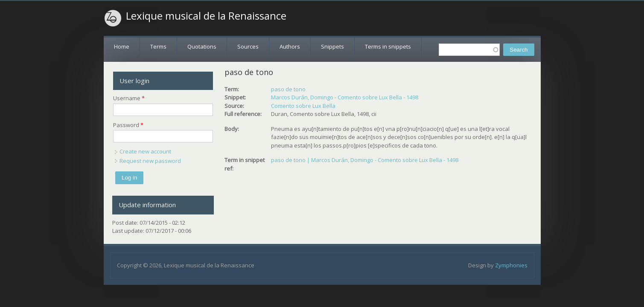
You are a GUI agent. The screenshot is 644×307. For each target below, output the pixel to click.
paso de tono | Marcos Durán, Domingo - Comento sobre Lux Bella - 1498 (365, 160)
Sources (248, 46)
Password (128, 125)
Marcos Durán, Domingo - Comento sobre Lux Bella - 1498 (345, 97)
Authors (290, 46)
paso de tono (288, 89)
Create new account (145, 151)
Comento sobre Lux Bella (303, 106)
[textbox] (469, 50)
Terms (158, 46)
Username (129, 98)
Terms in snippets (388, 46)
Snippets (332, 46)
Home (122, 46)
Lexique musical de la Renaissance (206, 16)
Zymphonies (511, 265)
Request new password (150, 161)
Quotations (202, 46)
